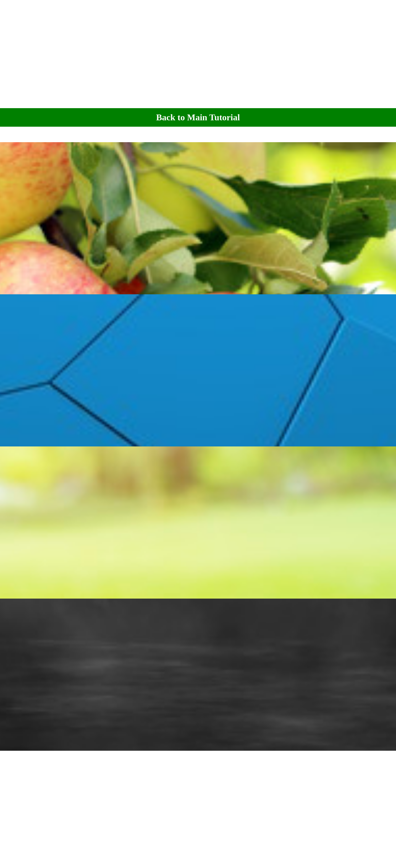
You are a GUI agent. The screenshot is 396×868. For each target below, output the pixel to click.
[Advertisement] (198, 54)
